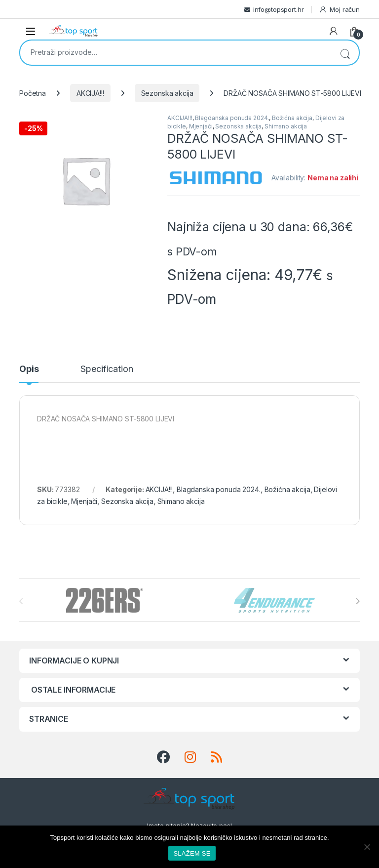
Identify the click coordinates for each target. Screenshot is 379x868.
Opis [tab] (29, 369)
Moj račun (339, 10)
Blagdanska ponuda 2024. (232, 118)
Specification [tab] (107, 369)
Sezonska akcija (167, 93)
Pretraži (345, 53)
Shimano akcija (286, 126)
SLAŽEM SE (192, 853)
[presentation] (358, 601)
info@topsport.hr (279, 9)
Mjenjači (201, 126)
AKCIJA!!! (90, 93)
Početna (33, 93)
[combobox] (176, 52)
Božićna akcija (292, 118)
